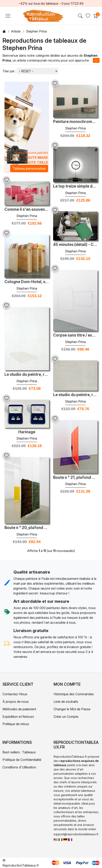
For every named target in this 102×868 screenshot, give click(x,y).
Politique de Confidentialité (22, 760)
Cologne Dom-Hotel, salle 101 (27, 282)
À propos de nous (16, 702)
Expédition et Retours (18, 717)
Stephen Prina (75, 128)
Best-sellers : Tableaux (19, 752)
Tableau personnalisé (29, 168)
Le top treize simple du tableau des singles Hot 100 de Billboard (75, 186)
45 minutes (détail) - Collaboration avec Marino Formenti (75, 245)
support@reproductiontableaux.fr (76, 834)
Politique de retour (16, 724)
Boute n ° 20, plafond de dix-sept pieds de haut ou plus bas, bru (27, 528)
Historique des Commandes (74, 694)
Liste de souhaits (66, 702)
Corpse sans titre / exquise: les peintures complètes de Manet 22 (75, 335)
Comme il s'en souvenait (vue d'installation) (27, 210)
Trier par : (9, 71)
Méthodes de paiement (19, 709)
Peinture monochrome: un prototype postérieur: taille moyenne (75, 122)
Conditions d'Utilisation (19, 767)
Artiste (16, 31)
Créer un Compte (66, 717)
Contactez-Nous (15, 694)
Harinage (27, 432)
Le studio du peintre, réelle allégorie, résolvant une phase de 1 (27, 375)
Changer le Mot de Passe (72, 709)
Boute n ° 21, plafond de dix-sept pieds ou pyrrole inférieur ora (75, 478)
